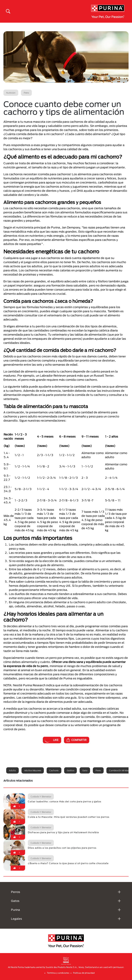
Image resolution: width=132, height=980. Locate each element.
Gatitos (70, 770)
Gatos (15, 901)
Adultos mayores (33, 770)
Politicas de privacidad (84, 973)
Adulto (12, 770)
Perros (16, 892)
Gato (85, 770)
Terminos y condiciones (58, 973)
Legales (16, 919)
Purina (15, 910)
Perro (98, 770)
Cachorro (54, 770)
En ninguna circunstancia (26, 602)
